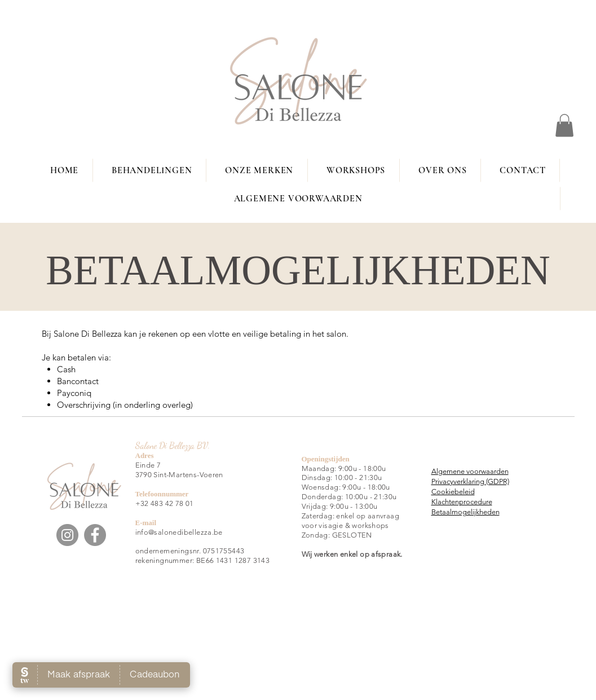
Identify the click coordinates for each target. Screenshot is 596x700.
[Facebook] (95, 535)
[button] (564, 126)
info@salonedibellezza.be (179, 532)
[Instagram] (67, 535)
